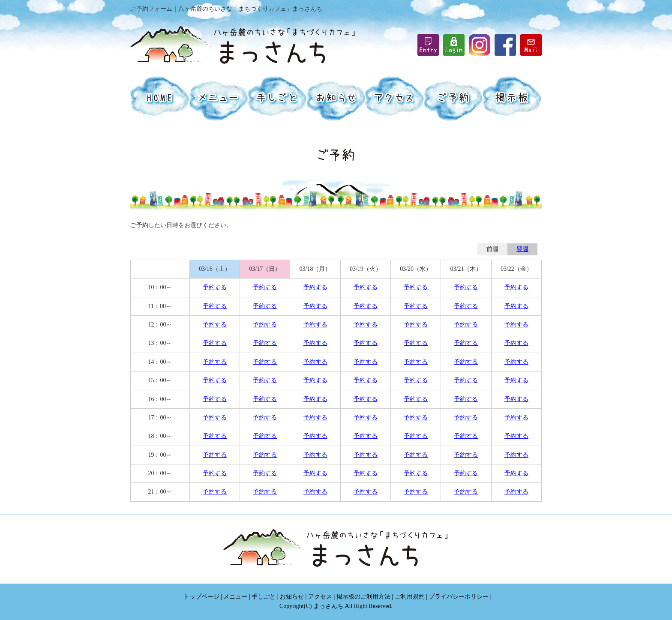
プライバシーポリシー (459, 597)
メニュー (235, 597)
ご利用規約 (410, 597)
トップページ (201, 597)
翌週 (522, 249)
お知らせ (292, 597)
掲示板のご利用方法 (363, 597)
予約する (215, 287)
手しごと (264, 597)
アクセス (320, 597)
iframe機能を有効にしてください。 (454, 45)
